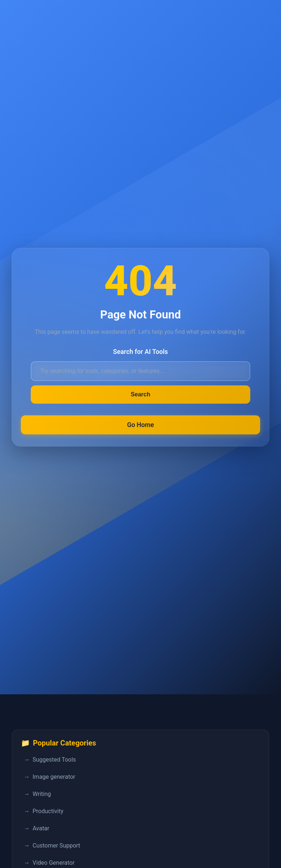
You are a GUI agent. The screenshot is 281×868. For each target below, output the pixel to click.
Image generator (54, 777)
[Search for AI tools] (140, 371)
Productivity (48, 811)
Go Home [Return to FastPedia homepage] (140, 425)
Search (140, 394)
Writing (42, 794)
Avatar (41, 828)
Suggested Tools (54, 760)
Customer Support (56, 846)
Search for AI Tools (140, 352)
